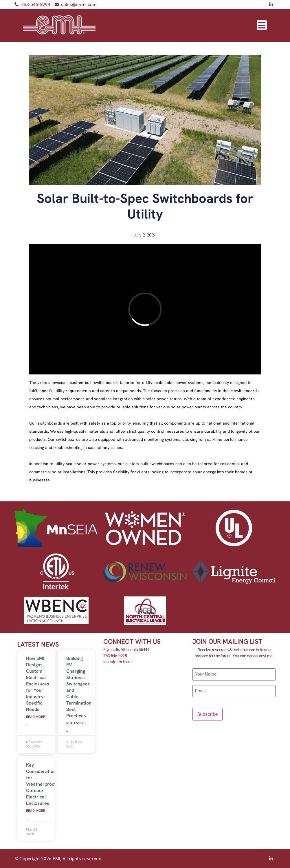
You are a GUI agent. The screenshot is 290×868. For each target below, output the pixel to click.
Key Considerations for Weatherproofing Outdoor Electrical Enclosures (44, 784)
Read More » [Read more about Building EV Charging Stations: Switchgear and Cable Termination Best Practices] (76, 727)
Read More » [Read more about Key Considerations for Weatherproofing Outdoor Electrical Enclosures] (36, 815)
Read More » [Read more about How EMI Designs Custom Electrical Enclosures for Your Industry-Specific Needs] (36, 721)
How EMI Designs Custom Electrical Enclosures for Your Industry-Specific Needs (38, 684)
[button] (262, 25)
